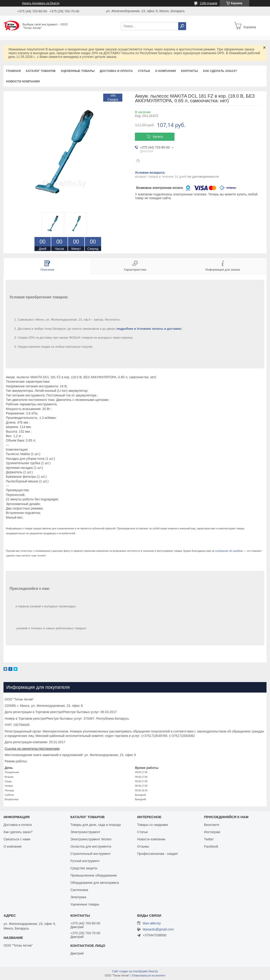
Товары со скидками (153, 825)
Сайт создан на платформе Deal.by (135, 971)
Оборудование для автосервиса (95, 883)
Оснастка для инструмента (91, 846)
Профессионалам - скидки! (158, 854)
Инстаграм (212, 832)
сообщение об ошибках (229, 551)
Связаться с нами (17, 839)
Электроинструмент (85, 832)
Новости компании (23, 81)
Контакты (190, 71)
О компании (165, 71)
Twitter (209, 839)
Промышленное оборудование (94, 875)
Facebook (211, 846)
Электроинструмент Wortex (91, 839)
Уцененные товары (78, 71)
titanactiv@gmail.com (158, 929)
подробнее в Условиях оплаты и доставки (149, 329)
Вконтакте (212, 825)
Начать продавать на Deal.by (41, 3)
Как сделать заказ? (220, 71)
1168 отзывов (208, 3)
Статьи (144, 71)
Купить (158, 137)
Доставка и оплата (116, 71)
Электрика (78, 897)
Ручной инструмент (85, 861)
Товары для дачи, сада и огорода (96, 825)
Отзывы (143, 846)
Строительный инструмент (91, 854)
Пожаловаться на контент (149, 976)
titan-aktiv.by (152, 923)
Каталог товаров (41, 71)
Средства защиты (84, 868)
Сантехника (79, 890)
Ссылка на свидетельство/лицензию (32, 749)
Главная (13, 71)
